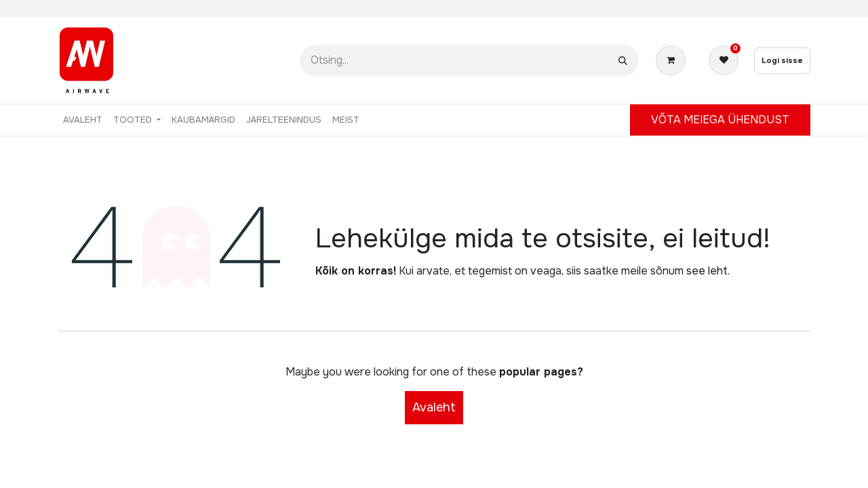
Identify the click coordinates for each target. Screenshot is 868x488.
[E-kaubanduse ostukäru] (673, 60)
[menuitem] (83, 120)
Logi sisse (782, 60)
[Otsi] (623, 61)
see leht (707, 271)
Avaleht (434, 407)
